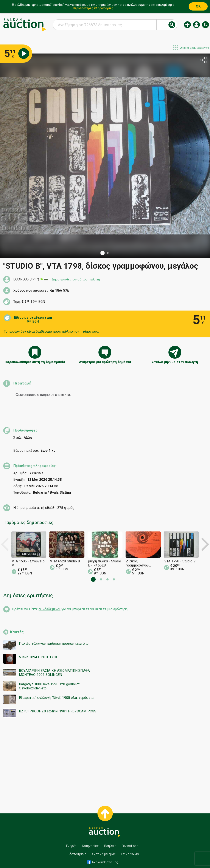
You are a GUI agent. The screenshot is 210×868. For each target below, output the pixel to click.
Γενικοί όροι (131, 838)
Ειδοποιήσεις (76, 846)
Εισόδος (196, 25)
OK (198, 6)
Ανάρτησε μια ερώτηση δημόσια (105, 362)
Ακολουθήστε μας (104, 854)
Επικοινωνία (130, 846)
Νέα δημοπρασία (187, 25)
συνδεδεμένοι (49, 601)
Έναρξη (71, 838)
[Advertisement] (105, 756)
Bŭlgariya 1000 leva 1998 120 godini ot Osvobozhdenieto (49, 678)
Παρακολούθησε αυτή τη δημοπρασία (35, 362)
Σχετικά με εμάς (104, 846)
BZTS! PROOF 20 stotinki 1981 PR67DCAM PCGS (58, 703)
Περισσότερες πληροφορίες (93, 8)
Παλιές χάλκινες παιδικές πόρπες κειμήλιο (54, 636)
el (205, 25)
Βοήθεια (110, 838)
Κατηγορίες (90, 838)
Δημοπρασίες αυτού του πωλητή (76, 279)
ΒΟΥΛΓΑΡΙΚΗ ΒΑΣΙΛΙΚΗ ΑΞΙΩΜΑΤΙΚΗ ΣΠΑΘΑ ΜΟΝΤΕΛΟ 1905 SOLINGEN (54, 665)
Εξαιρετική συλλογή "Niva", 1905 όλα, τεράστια (56, 690)
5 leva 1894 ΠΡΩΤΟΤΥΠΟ (39, 649)
